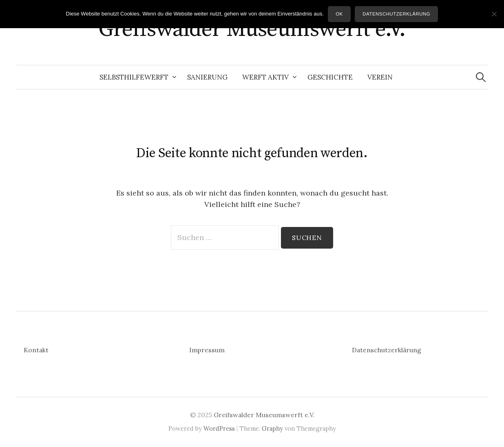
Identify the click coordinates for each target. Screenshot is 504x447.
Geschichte (330, 77)
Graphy (272, 428)
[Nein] (494, 14)
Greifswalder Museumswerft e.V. (252, 29)
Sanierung (207, 77)
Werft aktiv (265, 77)
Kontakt (36, 350)
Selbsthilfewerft (134, 77)
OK (339, 14)
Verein (380, 77)
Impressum (207, 350)
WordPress (219, 428)
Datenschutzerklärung (387, 350)
